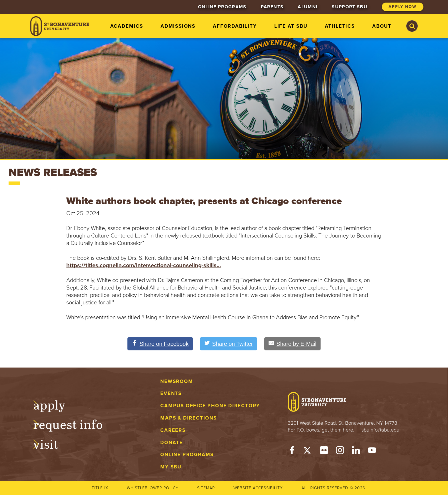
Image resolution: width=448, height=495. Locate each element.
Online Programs (187, 455)
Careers (173, 430)
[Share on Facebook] (159, 344)
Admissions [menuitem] (178, 26)
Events (171, 394)
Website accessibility (258, 488)
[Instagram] (340, 452)
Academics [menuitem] (127, 26)
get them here (337, 430)
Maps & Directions (188, 418)
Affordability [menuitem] (235, 26)
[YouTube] (372, 452)
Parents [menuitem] (272, 7)
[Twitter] (308, 452)
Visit (51, 444)
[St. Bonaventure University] (60, 26)
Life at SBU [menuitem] (291, 26)
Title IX (100, 488)
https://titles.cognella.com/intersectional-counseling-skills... (144, 266)
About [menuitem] (382, 26)
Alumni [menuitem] (308, 7)
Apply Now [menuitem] (403, 7)
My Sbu (171, 467)
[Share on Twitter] (229, 344)
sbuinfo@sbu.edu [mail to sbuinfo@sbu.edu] (380, 430)
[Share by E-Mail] (293, 344)
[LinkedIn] (356, 452)
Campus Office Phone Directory (210, 406)
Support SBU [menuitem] (350, 7)
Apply (55, 404)
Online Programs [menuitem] (222, 7)
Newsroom (177, 381)
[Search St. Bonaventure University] (412, 26)
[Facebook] (292, 452)
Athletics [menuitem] (340, 26)
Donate (172, 443)
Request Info (74, 424)
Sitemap (206, 488)
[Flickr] (324, 452)
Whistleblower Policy (153, 488)
